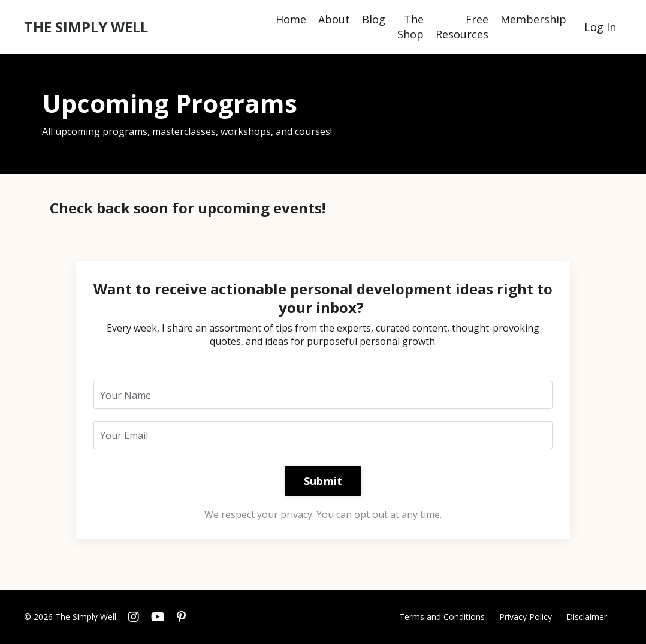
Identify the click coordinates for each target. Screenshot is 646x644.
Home (291, 19)
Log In (600, 27)
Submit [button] (323, 481)
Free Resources (462, 27)
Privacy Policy (526, 617)
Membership (533, 19)
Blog (374, 19)
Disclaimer (587, 617)
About (334, 19)
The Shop (410, 27)
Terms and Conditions (442, 617)
